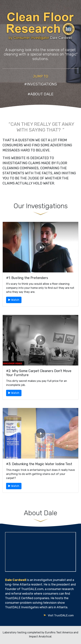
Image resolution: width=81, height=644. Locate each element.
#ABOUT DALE (41, 94)
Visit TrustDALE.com (61, 615)
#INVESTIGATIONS (41, 84)
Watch (14, 300)
